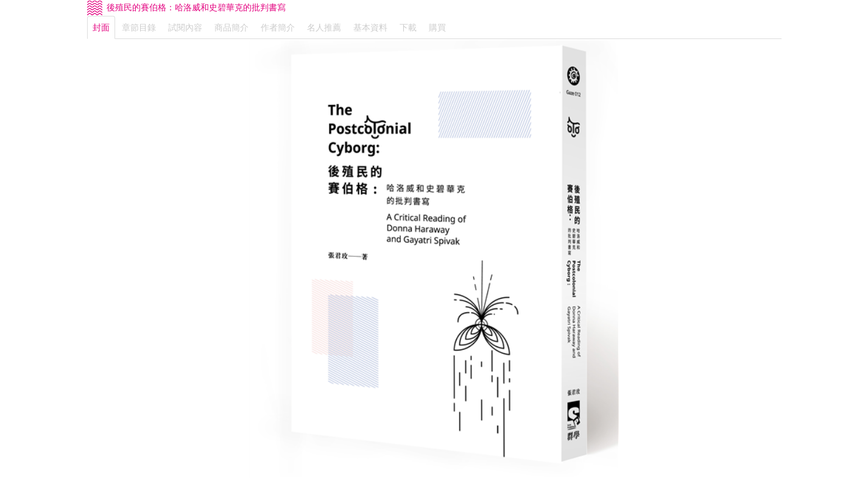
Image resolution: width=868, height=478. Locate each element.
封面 (101, 27)
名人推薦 (324, 27)
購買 (437, 27)
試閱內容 (185, 27)
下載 (408, 27)
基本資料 (370, 27)
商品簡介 (231, 27)
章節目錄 (139, 27)
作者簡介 (278, 27)
